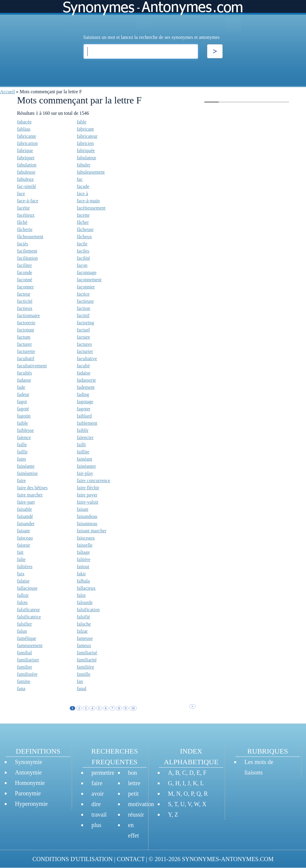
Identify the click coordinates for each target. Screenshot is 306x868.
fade (21, 387)
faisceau (25, 538)
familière (85, 667)
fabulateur (87, 158)
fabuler (84, 165)
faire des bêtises (32, 488)
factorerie (26, 323)
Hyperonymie (31, 804)
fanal (82, 689)
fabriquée (86, 150)
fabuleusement (91, 172)
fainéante (26, 466)
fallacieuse (27, 588)
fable (82, 122)
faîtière (84, 559)
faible (22, 423)
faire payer (87, 495)
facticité (25, 301)
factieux (25, 308)
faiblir (83, 430)
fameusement (30, 645)
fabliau (24, 129)
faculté (83, 366)
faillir (22, 452)
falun (22, 631)
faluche (84, 624)
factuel (83, 330)
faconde (25, 272)
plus (96, 825)
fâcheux (84, 237)
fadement (86, 387)
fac (80, 179)
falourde (85, 602)
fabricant (85, 129)
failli (81, 445)
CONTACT (131, 859)
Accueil (7, 92)
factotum (26, 330)
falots (22, 602)
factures (84, 344)
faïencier (85, 437)
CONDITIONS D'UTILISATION (72, 859)
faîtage (83, 552)
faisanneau (87, 524)
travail (99, 814)
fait (20, 552)
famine (24, 681)
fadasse (24, 380)
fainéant (85, 459)
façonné (25, 280)
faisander (26, 524)
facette (83, 215)
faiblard (84, 416)
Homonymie (30, 783)
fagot (22, 402)
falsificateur (28, 610)
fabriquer (26, 158)
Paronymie (28, 793)
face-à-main (88, 201)
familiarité (87, 660)
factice (83, 294)
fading (83, 394)
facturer (25, 344)
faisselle (85, 545)
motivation (141, 804)
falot (81, 595)
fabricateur (87, 136)
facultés (25, 373)
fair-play (85, 473)
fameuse (85, 638)
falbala (83, 581)
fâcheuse (85, 229)
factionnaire (28, 315)
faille (22, 445)
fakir (81, 574)
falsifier (25, 624)
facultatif (26, 359)
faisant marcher (92, 531)
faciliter (25, 265)
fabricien (85, 143)
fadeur (23, 394)
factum (24, 337)
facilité (83, 258)
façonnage (87, 272)
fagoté (23, 409)
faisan (82, 509)
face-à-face (28, 201)
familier (25, 667)
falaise (23, 581)
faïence (24, 437)
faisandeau (87, 516)
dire (96, 804)
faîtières (25, 567)
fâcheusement (30, 237)
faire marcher (30, 495)
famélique (27, 638)
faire (21, 480)
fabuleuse (26, 172)
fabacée (24, 122)
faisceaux (86, 538)
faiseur (24, 545)
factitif (83, 315)
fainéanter (86, 466)
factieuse (85, 301)
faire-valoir (88, 502)
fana (21, 689)
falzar (82, 631)
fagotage (85, 402)
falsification (88, 610)
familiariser (28, 660)
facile (82, 244)
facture (83, 337)
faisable (25, 509)
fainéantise (27, 473)
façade (83, 186)
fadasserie (86, 380)
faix (21, 574)
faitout (83, 567)
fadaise (84, 373)
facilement (27, 251)
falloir (23, 595)
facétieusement (91, 208)
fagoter (84, 409)
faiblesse (25, 430)
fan (80, 681)
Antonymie (28, 772)
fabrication (27, 143)
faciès (23, 244)
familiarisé (87, 653)
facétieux (26, 215)
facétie (23, 208)
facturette (26, 351)
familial (25, 653)
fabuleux (25, 179)
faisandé (25, 516)
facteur (24, 294)
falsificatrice (29, 617)
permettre (103, 773)
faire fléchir (88, 488)
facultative (87, 359)
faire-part (26, 502)
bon (133, 773)
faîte (21, 559)
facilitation (27, 258)
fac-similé (27, 186)
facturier (85, 351)
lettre (134, 783)
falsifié (83, 617)
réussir (136, 814)
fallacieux (86, 588)
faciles (83, 251)
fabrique (25, 150)
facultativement (32, 366)
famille (84, 674)
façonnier (86, 287)
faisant (23, 531)
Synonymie (29, 762)
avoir (98, 794)
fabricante (27, 136)
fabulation (27, 165)
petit (134, 794)
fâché (22, 222)
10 (133, 708)
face (21, 194)
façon (82, 265)
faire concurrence (93, 480)
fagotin (24, 416)
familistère (27, 674)
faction (83, 308)
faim (21, 459)
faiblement (87, 423)
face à (82, 194)
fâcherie (25, 229)
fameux (84, 645)
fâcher (83, 222)
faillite (83, 452)
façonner (25, 287)
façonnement (89, 280)
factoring (85, 323)
